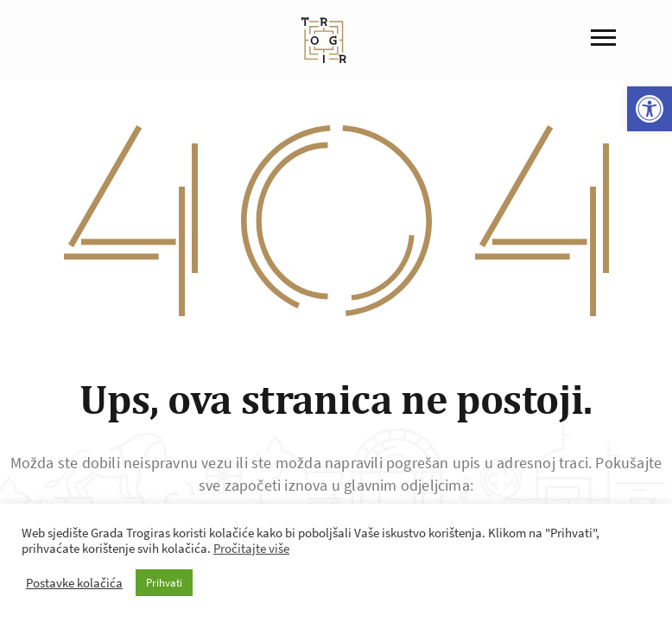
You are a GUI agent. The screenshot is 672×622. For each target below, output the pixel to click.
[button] (650, 109)
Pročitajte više (251, 549)
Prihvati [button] (164, 583)
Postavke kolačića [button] (74, 583)
